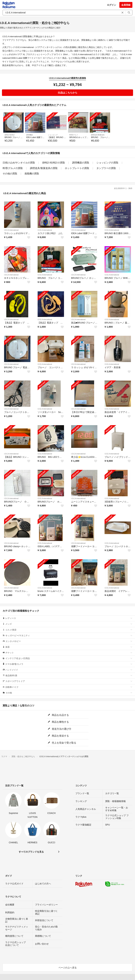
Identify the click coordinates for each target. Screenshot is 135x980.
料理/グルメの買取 (13, 168)
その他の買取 (10, 174)
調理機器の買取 (81, 163)
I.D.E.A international (11, 230)
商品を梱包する (58, 722)
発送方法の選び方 (60, 729)
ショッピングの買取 (107, 163)
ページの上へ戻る (68, 968)
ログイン (112, 5)
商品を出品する (58, 715)
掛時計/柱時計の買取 (53, 163)
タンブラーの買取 (106, 168)
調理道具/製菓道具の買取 (44, 168)
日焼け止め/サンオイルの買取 (19, 163)
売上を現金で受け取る (62, 743)
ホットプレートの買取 (77, 168)
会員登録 (126, 5)
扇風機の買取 (32, 174)
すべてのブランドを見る (31, 852)
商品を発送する (58, 736)
